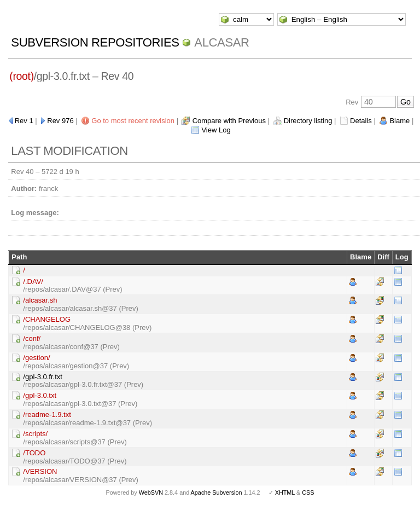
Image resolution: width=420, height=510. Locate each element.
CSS (308, 492)
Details (361, 121)
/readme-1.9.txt (47, 415)
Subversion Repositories (95, 42)
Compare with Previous (229, 121)
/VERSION (40, 471)
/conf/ (32, 338)
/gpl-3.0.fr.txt (43, 377)
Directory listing (308, 121)
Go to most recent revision (133, 121)
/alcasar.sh (40, 300)
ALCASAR (221, 42)
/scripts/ (35, 434)
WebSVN (151, 492)
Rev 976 (60, 121)
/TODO (34, 453)
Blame (399, 121)
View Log (216, 130)
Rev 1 (24, 121)
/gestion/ (36, 358)
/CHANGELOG (47, 319)
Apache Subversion (217, 492)
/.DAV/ (33, 282)
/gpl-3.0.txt (40, 395)
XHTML (285, 492)
